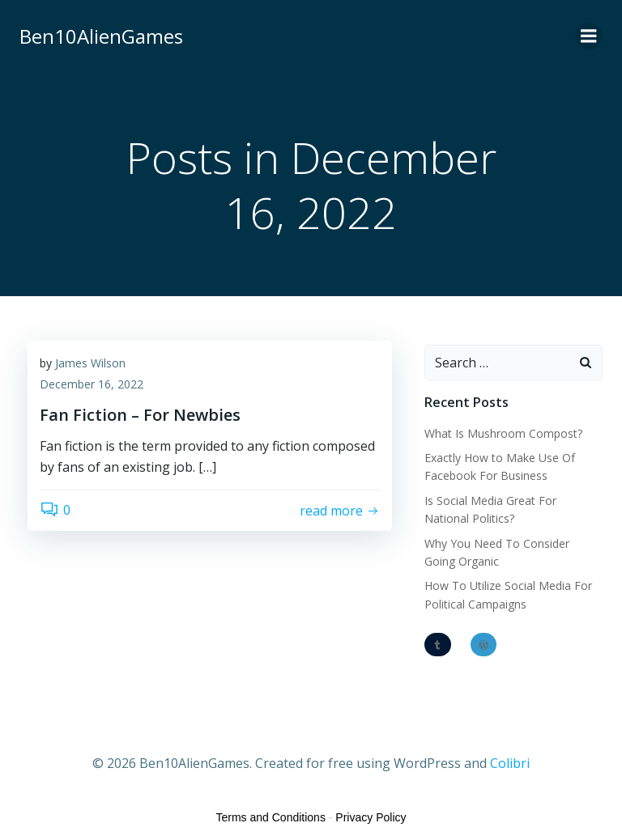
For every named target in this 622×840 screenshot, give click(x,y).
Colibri (510, 763)
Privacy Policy (371, 817)
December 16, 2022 (92, 384)
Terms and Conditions (271, 817)
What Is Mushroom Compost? (503, 433)
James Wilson (90, 363)
